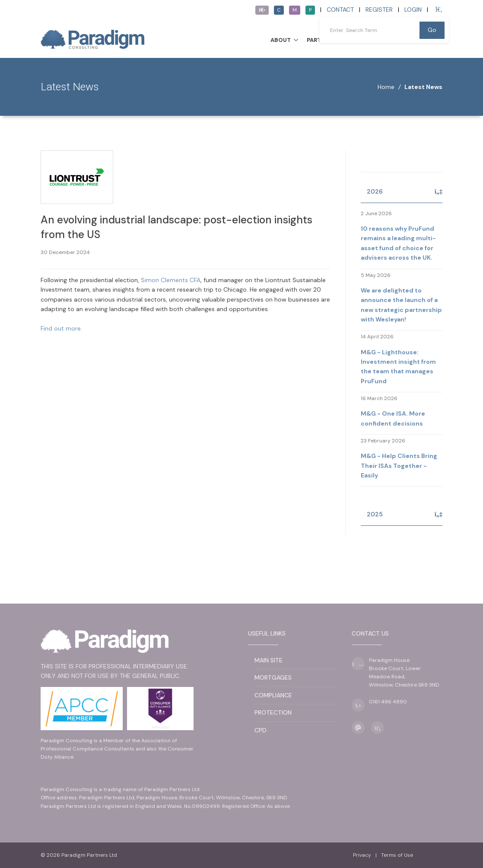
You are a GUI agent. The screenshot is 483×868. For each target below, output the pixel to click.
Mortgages (273, 677)
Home (386, 87)
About (281, 40)
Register (379, 10)
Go (432, 30)
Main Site (269, 660)
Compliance (273, 695)
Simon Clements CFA (171, 280)
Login (413, 10)
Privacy (362, 855)
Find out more (61, 328)
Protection (273, 712)
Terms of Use (397, 855)
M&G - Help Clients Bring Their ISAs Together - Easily (399, 466)
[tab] (402, 192)
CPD (261, 730)
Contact (340, 10)
